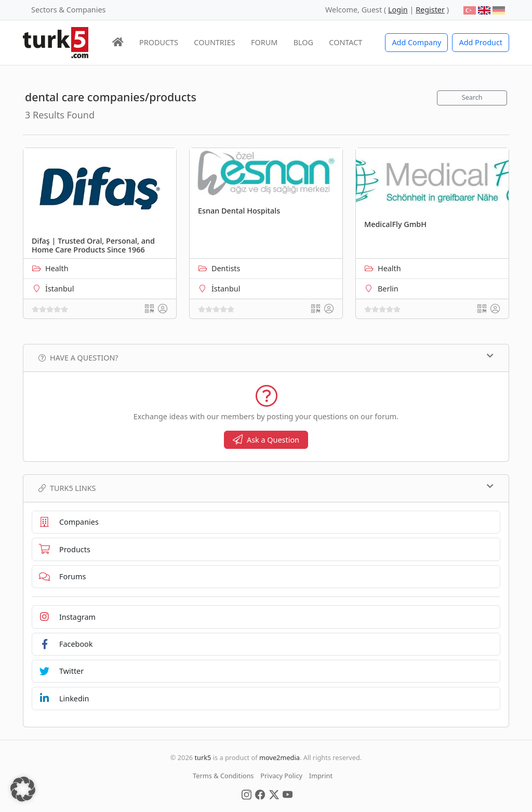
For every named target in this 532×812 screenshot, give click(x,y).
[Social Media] (247, 794)
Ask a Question (266, 440)
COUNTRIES (214, 42)
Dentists (226, 268)
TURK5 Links (266, 488)
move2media (280, 757)
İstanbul (59, 289)
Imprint (321, 776)
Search (472, 97)
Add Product (481, 42)
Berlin (388, 289)
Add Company (416, 42)
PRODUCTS (159, 42)
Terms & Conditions (223, 776)
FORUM (264, 42)
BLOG (303, 42)
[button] (23, 789)
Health (57, 268)
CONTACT (345, 42)
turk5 (203, 757)
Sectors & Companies (68, 10)
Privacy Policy (281, 776)
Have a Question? (266, 357)
